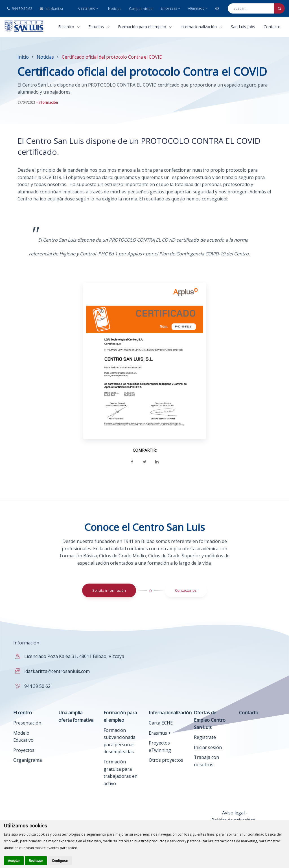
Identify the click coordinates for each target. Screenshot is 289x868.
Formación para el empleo (145, 27)
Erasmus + (160, 733)
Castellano (88, 8)
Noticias (115, 9)
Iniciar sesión (208, 747)
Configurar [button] (60, 861)
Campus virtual (141, 9)
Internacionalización (201, 27)
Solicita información (109, 590)
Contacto (272, 27)
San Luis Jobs (243, 27)
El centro (69, 27)
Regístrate (205, 737)
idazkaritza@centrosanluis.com (57, 671)
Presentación (27, 723)
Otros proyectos (166, 760)
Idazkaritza (51, 9)
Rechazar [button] (36, 861)
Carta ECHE (161, 723)
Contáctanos (186, 590)
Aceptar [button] (14, 861)
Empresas (171, 8)
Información (48, 102)
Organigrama (28, 760)
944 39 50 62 (20, 9)
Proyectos (24, 750)
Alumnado (198, 8)
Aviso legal (233, 813)
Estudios (99, 27)
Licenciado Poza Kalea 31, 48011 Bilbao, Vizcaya (74, 656)
